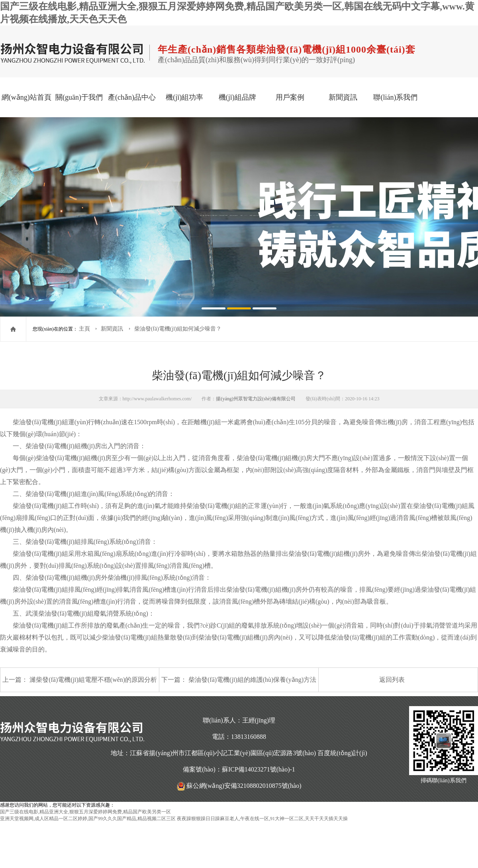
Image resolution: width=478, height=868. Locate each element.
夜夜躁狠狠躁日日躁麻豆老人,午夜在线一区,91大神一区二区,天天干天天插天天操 (262, 819)
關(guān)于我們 (79, 97)
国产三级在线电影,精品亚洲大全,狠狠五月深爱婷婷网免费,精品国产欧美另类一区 (85, 812)
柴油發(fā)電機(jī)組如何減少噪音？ (178, 329)
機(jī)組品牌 (237, 97)
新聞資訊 (343, 97)
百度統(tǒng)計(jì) (342, 753)
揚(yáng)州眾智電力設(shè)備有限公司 (256, 399)
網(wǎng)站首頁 (26, 97)
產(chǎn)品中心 (132, 97)
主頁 (85, 329)
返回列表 (392, 680)
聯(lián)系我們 (395, 97)
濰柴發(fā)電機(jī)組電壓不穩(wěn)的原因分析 (93, 680)
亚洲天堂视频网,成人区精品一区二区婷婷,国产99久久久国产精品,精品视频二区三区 (88, 819)
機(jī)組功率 (184, 97)
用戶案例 (290, 97)
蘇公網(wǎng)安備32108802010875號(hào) (244, 786)
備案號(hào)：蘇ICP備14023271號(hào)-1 (239, 769)
